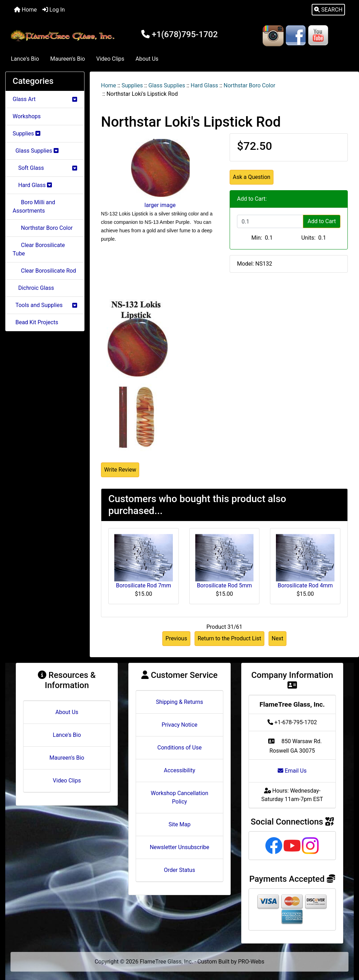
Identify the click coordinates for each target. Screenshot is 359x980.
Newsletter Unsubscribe (179, 847)
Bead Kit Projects (35, 322)
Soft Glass (45, 168)
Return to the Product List (229, 638)
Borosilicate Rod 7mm (144, 585)
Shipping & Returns (180, 702)
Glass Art (45, 99)
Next (277, 638)
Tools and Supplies (45, 305)
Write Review (120, 470)
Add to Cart (322, 221)
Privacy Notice (179, 725)
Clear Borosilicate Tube (39, 249)
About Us (147, 59)
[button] (328, 10)
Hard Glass (204, 85)
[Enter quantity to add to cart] (270, 221)
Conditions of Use (179, 748)
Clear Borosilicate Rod (44, 271)
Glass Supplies (167, 85)
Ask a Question (252, 177)
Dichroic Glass (33, 288)
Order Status (180, 870)
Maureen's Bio (67, 59)
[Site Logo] (64, 36)
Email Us (292, 771)
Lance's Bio (25, 59)
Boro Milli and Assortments (34, 206)
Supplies (132, 85)
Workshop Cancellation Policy (179, 797)
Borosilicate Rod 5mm (224, 585)
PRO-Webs (251, 962)
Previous (176, 638)
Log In (54, 10)
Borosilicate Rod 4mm (305, 585)
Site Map (180, 824)
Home (25, 10)
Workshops (27, 116)
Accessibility (179, 770)
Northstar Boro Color (249, 85)
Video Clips (110, 59)
